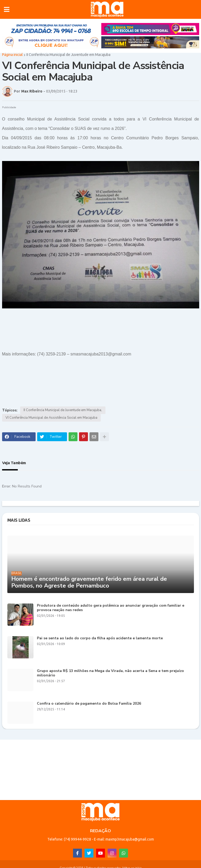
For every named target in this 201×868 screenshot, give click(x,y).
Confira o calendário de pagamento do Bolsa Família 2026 (89, 705)
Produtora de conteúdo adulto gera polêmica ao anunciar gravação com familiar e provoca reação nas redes (111, 609)
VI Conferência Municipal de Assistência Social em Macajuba (51, 418)
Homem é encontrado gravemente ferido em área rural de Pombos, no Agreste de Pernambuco (89, 583)
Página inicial (12, 55)
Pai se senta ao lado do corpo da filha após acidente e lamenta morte (100, 639)
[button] (7, 10)
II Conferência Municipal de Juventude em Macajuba (68, 55)
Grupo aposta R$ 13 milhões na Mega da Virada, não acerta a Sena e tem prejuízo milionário (110, 674)
